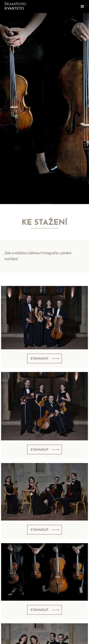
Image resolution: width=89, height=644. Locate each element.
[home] (24, 7)
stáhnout (40, 359)
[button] (82, 7)
